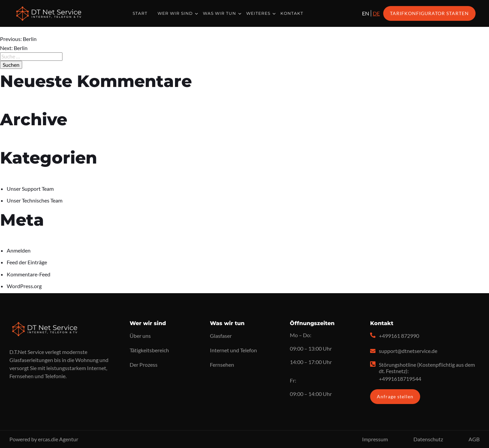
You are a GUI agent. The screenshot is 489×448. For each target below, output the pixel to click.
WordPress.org (24, 286)
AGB (474, 439)
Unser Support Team (30, 189)
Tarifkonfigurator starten (429, 13)
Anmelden (19, 250)
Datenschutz (428, 439)
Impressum (375, 439)
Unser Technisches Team (35, 200)
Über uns (140, 336)
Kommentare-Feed (29, 274)
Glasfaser (221, 336)
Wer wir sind (175, 13)
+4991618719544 (400, 379)
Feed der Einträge (27, 262)
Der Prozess (144, 365)
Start (140, 13)
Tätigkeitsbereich (149, 350)
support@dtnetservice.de (408, 351)
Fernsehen (222, 365)
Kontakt (292, 13)
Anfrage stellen (395, 396)
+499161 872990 (399, 336)
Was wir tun (219, 13)
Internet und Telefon (233, 350)
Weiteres (258, 13)
